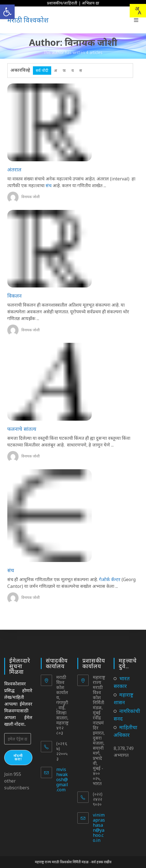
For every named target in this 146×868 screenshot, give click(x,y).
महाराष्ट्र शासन (123, 698)
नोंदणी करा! (18, 757)
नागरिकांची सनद (127, 715)
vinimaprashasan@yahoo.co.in (99, 828)
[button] (7, 12)
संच (49, 185)
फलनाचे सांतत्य (22, 429)
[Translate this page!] (138, 11)
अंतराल (14, 169)
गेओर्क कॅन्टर (110, 579)
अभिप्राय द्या (91, 3)
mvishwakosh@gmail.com (62, 779)
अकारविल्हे (20, 70)
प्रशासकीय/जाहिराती (62, 3)
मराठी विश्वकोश (28, 20)
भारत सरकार (122, 682)
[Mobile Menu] (136, 20)
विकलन (14, 296)
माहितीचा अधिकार (125, 731)
